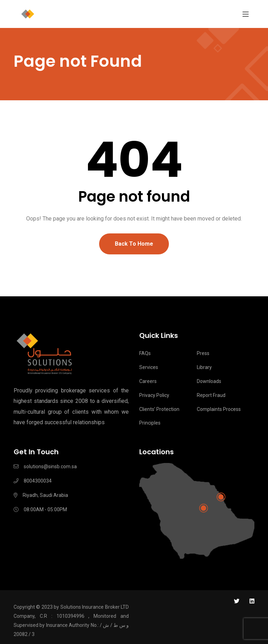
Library (204, 367)
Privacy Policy (154, 395)
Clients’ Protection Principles (159, 416)
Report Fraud (211, 395)
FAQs (145, 353)
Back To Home (134, 244)
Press (203, 353)
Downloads (209, 381)
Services (149, 367)
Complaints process (219, 409)
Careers (148, 381)
